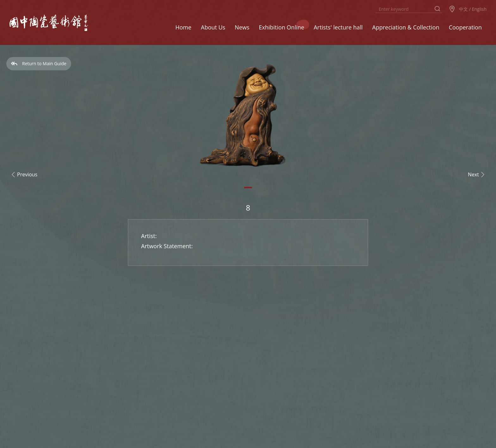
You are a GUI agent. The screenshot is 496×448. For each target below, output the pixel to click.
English (479, 9)
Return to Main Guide (39, 63)
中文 (463, 9)
